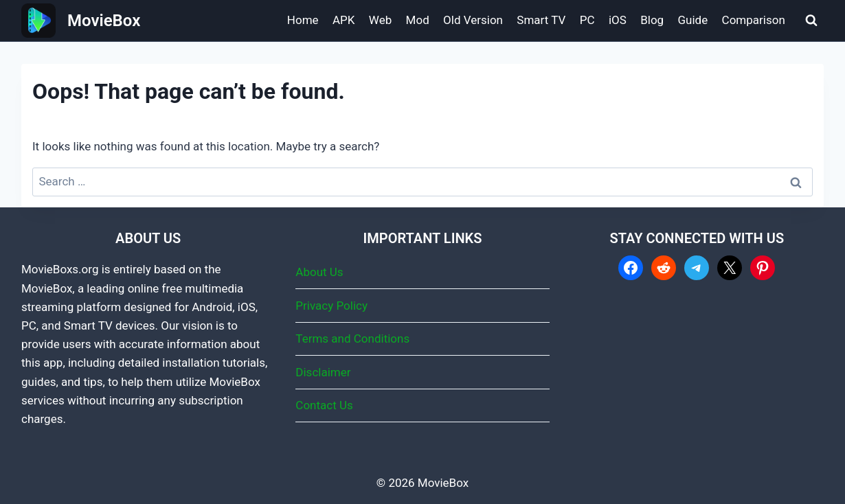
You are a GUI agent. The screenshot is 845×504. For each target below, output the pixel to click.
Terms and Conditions (352, 339)
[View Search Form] (811, 21)
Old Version (473, 20)
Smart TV (541, 20)
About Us (319, 272)
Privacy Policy (331, 306)
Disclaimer (323, 372)
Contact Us (324, 405)
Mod (418, 20)
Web (380, 20)
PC (587, 20)
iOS (618, 20)
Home (303, 20)
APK (343, 20)
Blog (652, 20)
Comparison (754, 20)
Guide (693, 20)
